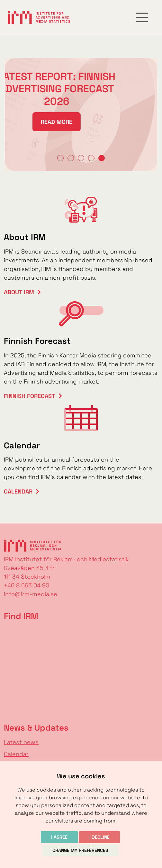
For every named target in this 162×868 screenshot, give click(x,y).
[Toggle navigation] (142, 17)
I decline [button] (99, 837)
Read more (50, 122)
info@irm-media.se (31, 594)
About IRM (19, 292)
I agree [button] (59, 837)
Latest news (21, 742)
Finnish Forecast (30, 396)
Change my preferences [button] (80, 850)
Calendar (18, 491)
